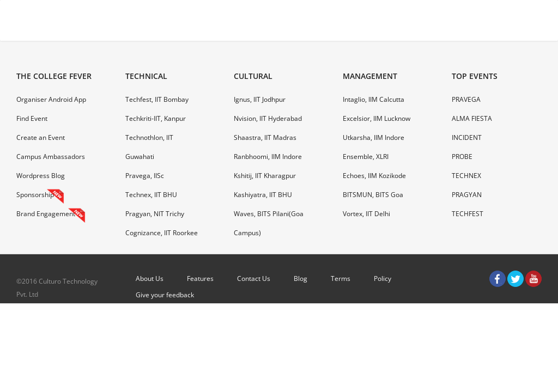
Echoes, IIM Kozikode (374, 176)
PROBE (462, 157)
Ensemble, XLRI (366, 157)
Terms (341, 278)
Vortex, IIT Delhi (366, 214)
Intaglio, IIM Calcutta (374, 99)
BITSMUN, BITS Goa (373, 195)
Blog (301, 278)
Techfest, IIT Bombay (157, 99)
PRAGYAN (467, 195)
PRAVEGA (466, 99)
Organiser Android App (51, 99)
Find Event (32, 118)
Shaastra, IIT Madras (265, 137)
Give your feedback (165, 295)
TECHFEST (468, 214)
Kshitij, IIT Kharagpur (265, 176)
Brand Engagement (46, 214)
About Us (150, 278)
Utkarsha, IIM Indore (374, 137)
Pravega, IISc (145, 176)
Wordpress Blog (41, 176)
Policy (383, 278)
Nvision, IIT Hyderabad (268, 118)
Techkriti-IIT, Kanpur (156, 118)
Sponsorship (35, 195)
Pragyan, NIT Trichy (155, 214)
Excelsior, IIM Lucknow (377, 118)
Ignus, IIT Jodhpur (260, 99)
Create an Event (41, 137)
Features (200, 278)
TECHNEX (466, 176)
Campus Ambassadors (51, 157)
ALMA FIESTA (472, 118)
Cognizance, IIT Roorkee (162, 233)
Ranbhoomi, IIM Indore (268, 157)
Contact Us (254, 278)
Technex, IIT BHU (151, 195)
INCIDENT (467, 137)
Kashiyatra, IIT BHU (263, 195)
